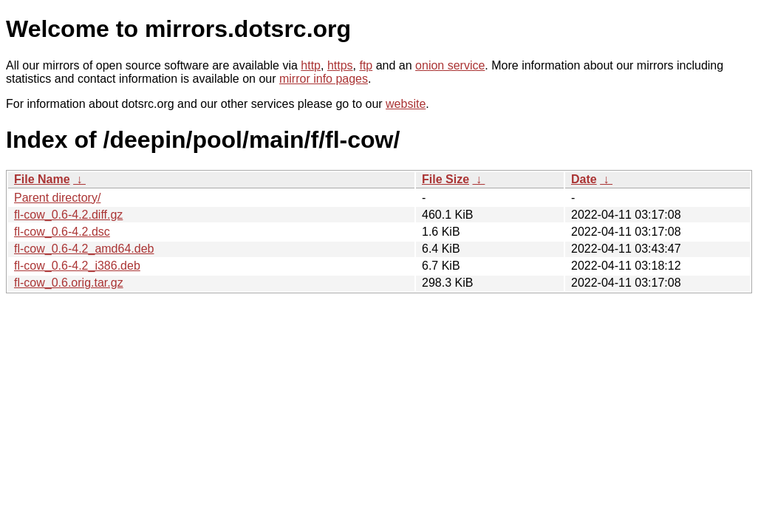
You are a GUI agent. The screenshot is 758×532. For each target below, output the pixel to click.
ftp (366, 65)
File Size (445, 179)
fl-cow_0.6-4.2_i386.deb (77, 266)
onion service (450, 65)
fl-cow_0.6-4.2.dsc (62, 232)
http (311, 65)
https (340, 65)
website (406, 104)
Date (584, 179)
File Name (42, 179)
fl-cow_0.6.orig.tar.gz (69, 283)
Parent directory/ (57, 198)
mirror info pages (324, 79)
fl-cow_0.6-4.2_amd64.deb (84, 249)
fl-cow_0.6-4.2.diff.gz (68, 215)
